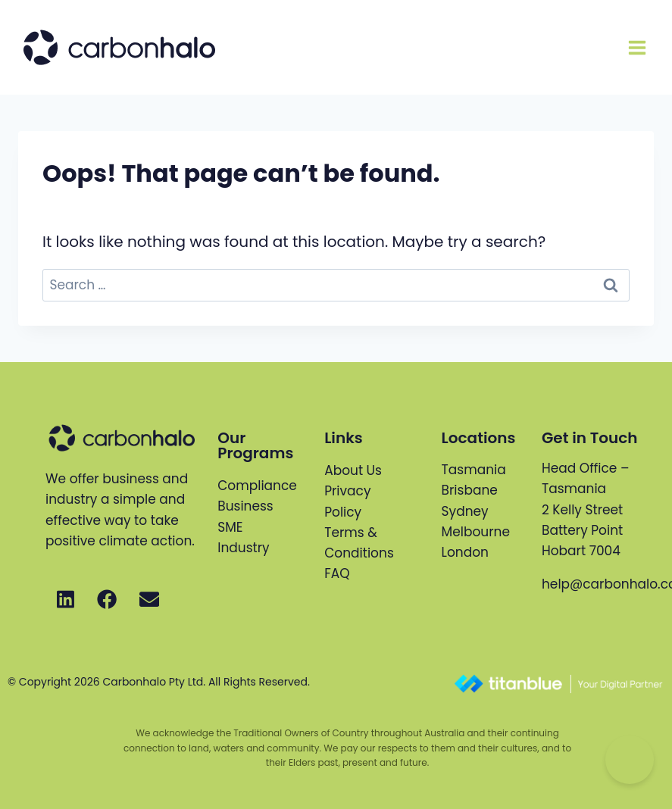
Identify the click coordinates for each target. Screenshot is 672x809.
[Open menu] (637, 47)
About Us (353, 470)
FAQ (337, 573)
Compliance (257, 486)
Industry (243, 548)
